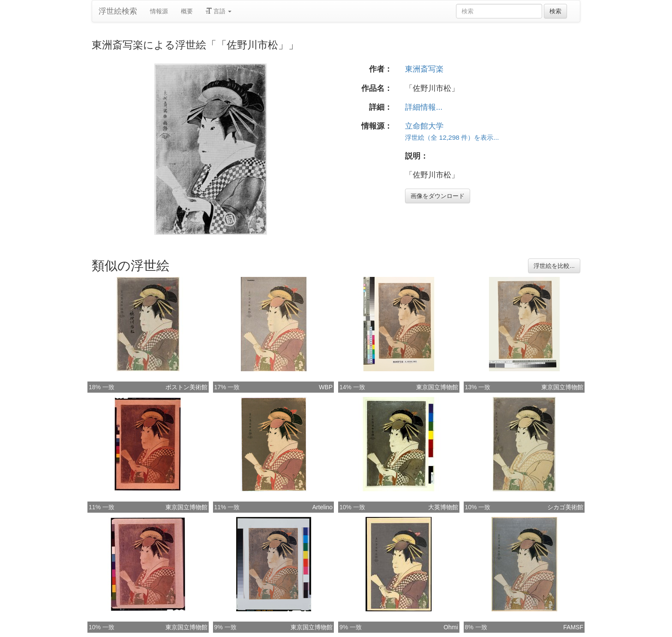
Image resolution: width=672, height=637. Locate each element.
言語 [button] (219, 11)
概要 (187, 11)
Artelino (322, 507)
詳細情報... (424, 107)
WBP (326, 387)
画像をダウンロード (438, 196)
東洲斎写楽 (424, 69)
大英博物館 (443, 507)
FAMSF (573, 627)
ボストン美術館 (186, 387)
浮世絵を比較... (554, 266)
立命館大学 (424, 126)
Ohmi (451, 627)
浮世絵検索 (118, 11)
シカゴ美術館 (565, 507)
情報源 (159, 11)
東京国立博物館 (437, 387)
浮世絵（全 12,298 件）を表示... (452, 137)
